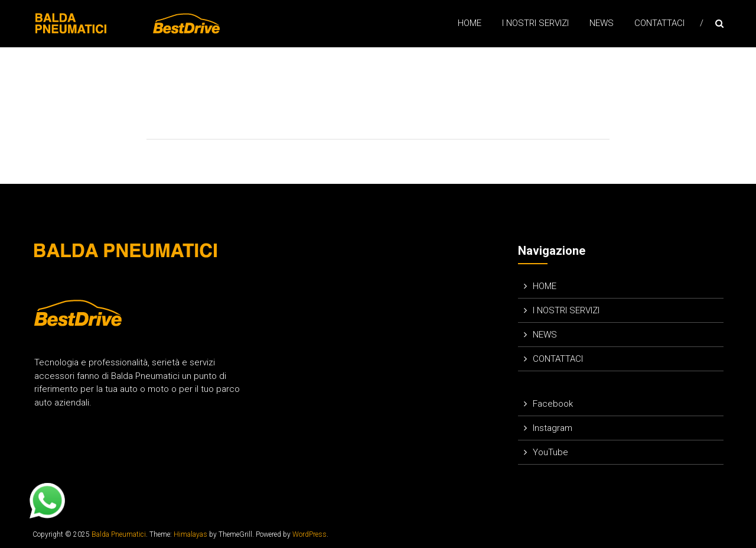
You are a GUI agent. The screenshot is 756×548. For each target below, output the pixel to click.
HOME (470, 23)
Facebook (553, 404)
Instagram (553, 428)
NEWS (602, 23)
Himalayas (190, 534)
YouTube (550, 452)
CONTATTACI (659, 23)
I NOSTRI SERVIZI (535, 23)
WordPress (309, 534)
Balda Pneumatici (119, 534)
